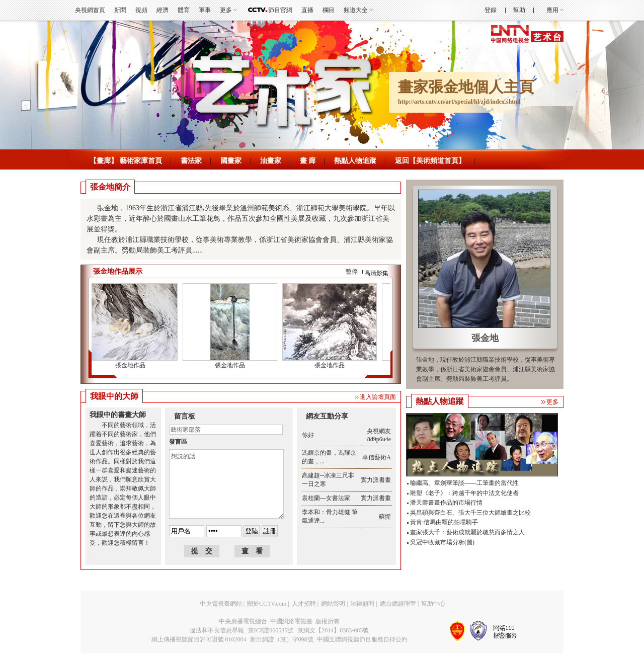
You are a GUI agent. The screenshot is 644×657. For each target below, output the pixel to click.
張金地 (485, 338)
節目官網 (280, 10)
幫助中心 (433, 604)
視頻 (141, 10)
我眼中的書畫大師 (118, 415)
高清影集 (376, 273)
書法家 (191, 161)
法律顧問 (362, 604)
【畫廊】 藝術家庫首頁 (126, 161)
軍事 (205, 10)
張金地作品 (132, 365)
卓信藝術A (377, 457)
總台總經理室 (398, 604)
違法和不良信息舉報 (217, 630)
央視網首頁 (90, 10)
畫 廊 (308, 161)
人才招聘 (304, 604)
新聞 (120, 10)
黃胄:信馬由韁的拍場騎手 (444, 522)
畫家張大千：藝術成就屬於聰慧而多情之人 (467, 532)
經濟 (163, 10)
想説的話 (226, 484)
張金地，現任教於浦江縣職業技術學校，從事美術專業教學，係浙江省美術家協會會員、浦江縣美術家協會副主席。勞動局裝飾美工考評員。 (486, 369)
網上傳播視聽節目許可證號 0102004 (199, 639)
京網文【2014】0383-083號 (333, 630)
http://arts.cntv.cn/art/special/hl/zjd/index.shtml (459, 102)
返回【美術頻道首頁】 (430, 161)
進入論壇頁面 (378, 397)
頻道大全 (356, 10)
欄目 (329, 10)
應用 (552, 10)
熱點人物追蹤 (355, 161)
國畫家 (231, 161)
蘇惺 (385, 517)
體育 (184, 10)
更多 (226, 10)
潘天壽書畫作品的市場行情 (446, 503)
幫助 (519, 10)
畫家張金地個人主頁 (466, 87)
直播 (307, 10)
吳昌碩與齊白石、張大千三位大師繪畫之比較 (470, 513)
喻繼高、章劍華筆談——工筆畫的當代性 (464, 483)
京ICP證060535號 (271, 630)
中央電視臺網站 (221, 604)
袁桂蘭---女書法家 (326, 498)
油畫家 (271, 161)
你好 (308, 435)
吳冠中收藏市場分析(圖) (442, 542)
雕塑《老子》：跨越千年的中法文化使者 (464, 493)
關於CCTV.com (267, 604)
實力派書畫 (376, 480)
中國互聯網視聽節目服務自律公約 (362, 639)
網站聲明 (333, 604)
